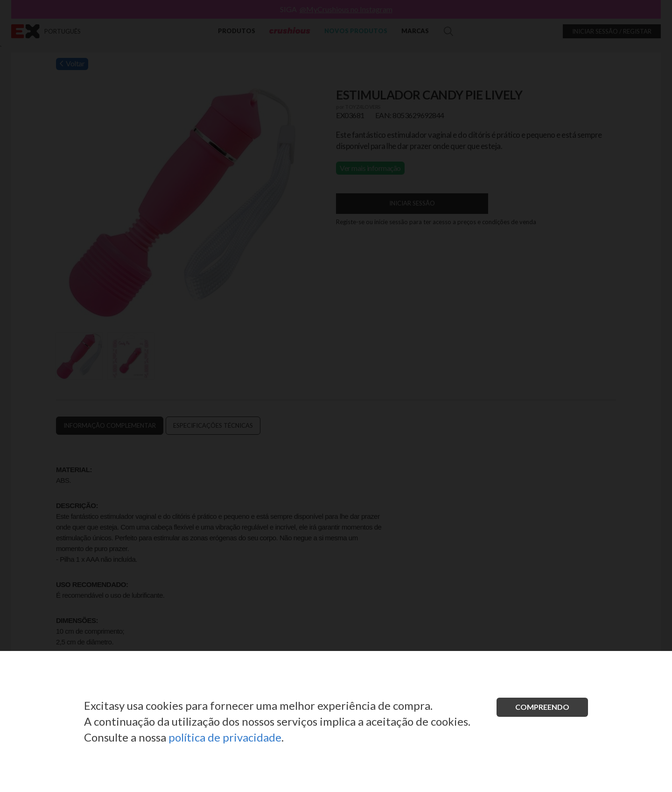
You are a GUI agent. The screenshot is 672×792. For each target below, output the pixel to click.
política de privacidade (225, 737)
